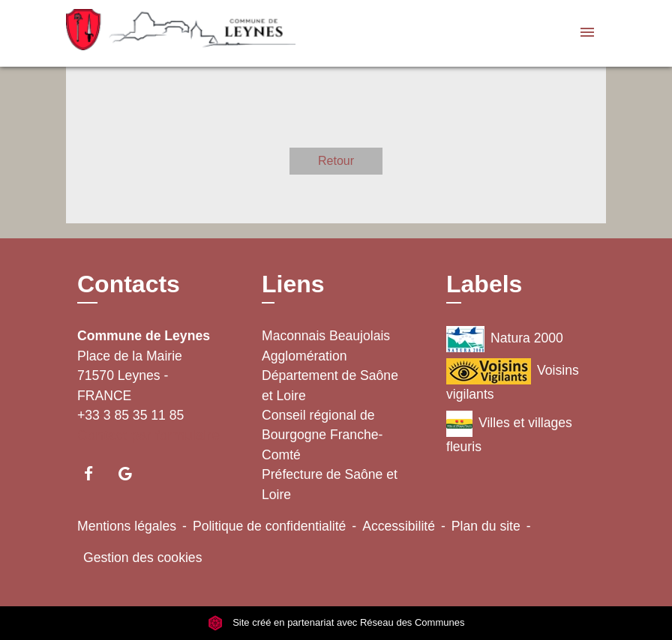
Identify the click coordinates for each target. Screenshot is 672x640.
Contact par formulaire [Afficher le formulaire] (148, 435)
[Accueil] (160, 33)
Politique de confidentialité (269, 526)
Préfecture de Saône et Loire (330, 484)
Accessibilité (399, 526)
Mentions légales (127, 526)
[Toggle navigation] (587, 33)
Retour (336, 161)
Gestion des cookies (142, 558)
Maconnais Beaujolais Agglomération (326, 345)
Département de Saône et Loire (330, 385)
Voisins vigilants (513, 380)
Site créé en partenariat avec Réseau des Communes (336, 622)
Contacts (129, 284)
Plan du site (486, 526)
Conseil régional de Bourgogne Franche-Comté (322, 435)
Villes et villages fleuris (509, 432)
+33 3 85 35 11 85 (130, 415)
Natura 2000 (505, 339)
